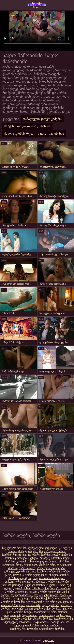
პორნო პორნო (50, 625)
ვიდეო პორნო (31, 599)
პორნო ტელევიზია (35, 575)
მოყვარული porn (26, 565)
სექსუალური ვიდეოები (43, 548)
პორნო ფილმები (16, 558)
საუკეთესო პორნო (14, 548)
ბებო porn (66, 595)
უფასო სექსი (42, 609)
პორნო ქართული (13, 605)
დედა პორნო (25, 561)
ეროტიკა (66, 605)
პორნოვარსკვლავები (24, 629)
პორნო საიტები (49, 615)
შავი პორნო (30, 615)
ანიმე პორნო (47, 565)
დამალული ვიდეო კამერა (42, 119)
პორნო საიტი (11, 599)
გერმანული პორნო (52, 629)
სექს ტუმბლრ (51, 605)
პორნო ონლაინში (13, 602)
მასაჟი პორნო (60, 622)
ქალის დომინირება (19, 134)
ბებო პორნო (27, 568)
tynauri (29, 609)
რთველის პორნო (47, 561)
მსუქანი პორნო (51, 599)
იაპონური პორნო (39, 555)
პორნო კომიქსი (62, 555)
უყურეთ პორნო (35, 585)
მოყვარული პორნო (52, 551)
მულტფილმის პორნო (19, 622)
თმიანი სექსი (40, 588)
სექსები (33, 558)
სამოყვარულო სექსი (17, 572)
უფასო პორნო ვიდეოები (45, 592)
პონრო (57, 609)
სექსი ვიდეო (50, 595)
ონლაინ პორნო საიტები (49, 578)
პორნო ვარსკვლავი (59, 602)
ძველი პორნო (56, 585)
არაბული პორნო (51, 558)
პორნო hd (54, 572)
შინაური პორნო (60, 588)
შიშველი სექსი (28, 551)
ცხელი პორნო (35, 602)
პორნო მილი (37, 5)
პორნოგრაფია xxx (14, 555)
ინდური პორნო (59, 575)
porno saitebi (33, 605)
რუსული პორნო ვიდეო (26, 595)
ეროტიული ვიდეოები (51, 568)
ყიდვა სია (48, 640)
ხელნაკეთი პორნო (26, 625)
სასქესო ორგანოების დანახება (27, 126)
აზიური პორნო (43, 619)
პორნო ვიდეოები (12, 609)
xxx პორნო (39, 572)
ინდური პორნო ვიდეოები (52, 582)
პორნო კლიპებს (13, 585)
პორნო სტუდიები (16, 592)
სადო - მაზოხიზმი (51, 134)
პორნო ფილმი (63, 619)
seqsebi (66, 599)
